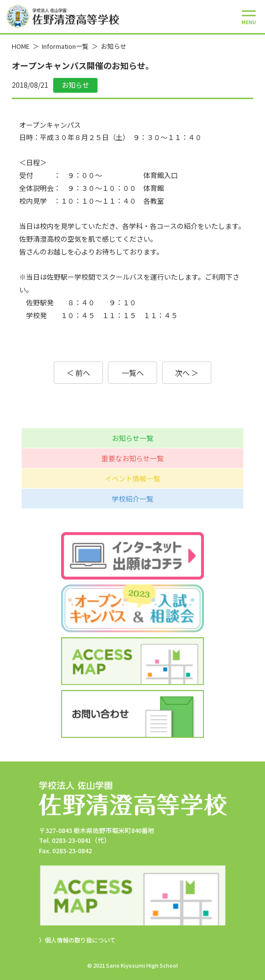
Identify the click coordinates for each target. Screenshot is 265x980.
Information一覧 (65, 46)
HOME (21, 46)
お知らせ (114, 46)
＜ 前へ (78, 373)
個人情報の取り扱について (80, 940)
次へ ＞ (187, 373)
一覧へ (133, 373)
